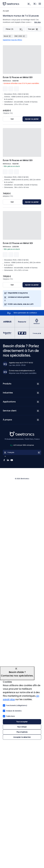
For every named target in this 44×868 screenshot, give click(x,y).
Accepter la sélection (22, 737)
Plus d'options (22, 732)
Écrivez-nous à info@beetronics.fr (22, 371)
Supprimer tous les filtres (12, 40)
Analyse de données (12, 711)
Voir (12, 119)
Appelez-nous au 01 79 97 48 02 (21, 363)
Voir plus (37, 22)
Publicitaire (9, 716)
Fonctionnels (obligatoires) (15, 705)
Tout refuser (22, 727)
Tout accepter (22, 722)
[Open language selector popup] (22, 452)
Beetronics (14, 433)
